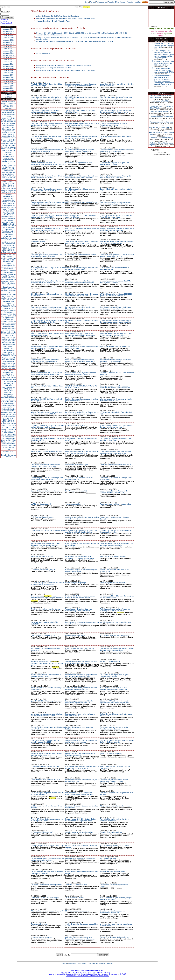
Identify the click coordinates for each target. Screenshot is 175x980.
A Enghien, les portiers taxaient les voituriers (116, 806)
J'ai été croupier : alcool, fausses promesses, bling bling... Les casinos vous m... (81, 689)
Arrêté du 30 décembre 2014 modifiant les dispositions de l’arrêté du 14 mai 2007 (9, 159)
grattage (161, 31)
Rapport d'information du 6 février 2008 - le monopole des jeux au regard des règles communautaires (9, 403)
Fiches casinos (101, 2)
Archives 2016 (8, 51)
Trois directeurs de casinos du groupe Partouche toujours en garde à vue (79, 610)
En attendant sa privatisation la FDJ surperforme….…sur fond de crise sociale (80, 557)
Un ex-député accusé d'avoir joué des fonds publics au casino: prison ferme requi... (116, 452)
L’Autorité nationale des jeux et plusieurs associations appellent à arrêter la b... (80, 150)
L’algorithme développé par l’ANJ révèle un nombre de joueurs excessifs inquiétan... (46, 98)
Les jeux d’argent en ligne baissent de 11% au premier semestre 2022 (82, 400)
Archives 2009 (8, 66)
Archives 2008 (8, 68)
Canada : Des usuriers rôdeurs (111, 832)
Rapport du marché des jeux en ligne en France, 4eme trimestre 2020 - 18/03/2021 (8, 105)
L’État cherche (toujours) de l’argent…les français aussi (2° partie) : (114, 164)
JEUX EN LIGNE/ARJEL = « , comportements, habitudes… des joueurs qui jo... (47, 663)
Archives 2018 (8, 47)
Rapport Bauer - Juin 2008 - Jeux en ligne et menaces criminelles (8, 382)
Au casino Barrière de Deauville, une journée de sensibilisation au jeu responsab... (117, 229)
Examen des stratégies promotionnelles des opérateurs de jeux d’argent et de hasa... (46, 308)
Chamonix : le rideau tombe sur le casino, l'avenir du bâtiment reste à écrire (164, 63)
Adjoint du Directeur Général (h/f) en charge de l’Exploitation (58, 16)
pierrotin (170, 28)
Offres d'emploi (120, 2)
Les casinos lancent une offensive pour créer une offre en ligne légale (116, 439)
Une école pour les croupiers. (41, 937)
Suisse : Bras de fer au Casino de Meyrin (114, 937)
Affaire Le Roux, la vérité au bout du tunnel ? (47, 911)
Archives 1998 (8, 90)
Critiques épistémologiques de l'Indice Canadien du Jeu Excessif (113, 124)
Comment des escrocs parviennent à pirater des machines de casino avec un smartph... (115, 321)
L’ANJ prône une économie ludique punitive (81, 255)
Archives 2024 (8, 33)
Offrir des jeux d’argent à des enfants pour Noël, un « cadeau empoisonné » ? (46, 137)
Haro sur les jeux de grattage (76, 583)
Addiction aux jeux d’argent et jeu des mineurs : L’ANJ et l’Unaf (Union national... (117, 242)
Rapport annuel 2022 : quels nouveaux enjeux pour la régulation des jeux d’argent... (47, 347)
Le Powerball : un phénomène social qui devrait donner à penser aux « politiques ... (117, 649)
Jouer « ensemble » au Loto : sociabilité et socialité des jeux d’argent (46, 675)
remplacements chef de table (160, 127)
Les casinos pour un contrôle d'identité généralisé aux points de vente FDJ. (79, 702)
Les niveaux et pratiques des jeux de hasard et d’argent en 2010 (9, 290)
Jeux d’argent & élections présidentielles (114, 635)
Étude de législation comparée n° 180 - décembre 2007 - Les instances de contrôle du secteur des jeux (8, 413)
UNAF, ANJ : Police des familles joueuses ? (115, 465)
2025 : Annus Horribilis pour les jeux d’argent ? (82, 202)
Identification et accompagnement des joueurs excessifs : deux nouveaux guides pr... (82, 295)
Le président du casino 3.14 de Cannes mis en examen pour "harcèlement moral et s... (82, 413)
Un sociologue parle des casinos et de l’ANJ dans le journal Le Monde (116, 282)
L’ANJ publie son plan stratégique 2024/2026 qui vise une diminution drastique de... (116, 295)
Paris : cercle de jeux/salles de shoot (113, 556)
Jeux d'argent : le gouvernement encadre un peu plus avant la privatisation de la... (81, 531)
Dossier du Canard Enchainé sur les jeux (45, 491)
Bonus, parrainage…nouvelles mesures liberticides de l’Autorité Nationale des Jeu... (115, 387)
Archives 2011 (8, 62)
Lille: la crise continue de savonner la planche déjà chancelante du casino (116, 400)
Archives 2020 (8, 42)
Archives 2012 (8, 60)
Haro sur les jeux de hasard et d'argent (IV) (115, 346)
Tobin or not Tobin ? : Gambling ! (111, 753)
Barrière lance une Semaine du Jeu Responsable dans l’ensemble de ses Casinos (47, 164)
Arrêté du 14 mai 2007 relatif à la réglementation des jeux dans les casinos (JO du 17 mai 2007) (9, 422)
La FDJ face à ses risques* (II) (76, 491)
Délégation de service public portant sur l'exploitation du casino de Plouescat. (64, 65)
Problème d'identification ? (6, 22)
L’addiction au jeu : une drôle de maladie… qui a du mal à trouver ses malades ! (116, 544)
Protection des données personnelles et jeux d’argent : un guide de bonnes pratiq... (81, 85)
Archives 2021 (8, 40)
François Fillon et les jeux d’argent (43, 635)
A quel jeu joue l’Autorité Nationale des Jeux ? (47, 452)
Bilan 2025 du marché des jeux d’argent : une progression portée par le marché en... (116, 98)
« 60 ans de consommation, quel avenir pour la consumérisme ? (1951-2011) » (82, 767)
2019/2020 (8, 97)
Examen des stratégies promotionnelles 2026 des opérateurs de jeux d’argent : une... (116, 111)
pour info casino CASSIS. (160, 101)
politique (160, 34)
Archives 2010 (8, 64)
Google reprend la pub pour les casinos (79, 832)
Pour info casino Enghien (160, 111)
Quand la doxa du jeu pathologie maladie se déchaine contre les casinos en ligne (81, 137)
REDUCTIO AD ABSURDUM (110, 661)
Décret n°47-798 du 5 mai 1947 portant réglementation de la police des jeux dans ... (116, 702)
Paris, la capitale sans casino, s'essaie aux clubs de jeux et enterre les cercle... (115, 610)
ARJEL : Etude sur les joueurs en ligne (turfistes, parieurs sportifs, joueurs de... (114, 689)
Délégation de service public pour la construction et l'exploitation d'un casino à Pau (66, 70)
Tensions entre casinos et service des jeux (46, 609)
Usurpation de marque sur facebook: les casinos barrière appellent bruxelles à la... (80, 282)
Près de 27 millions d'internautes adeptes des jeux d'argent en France (47, 820)
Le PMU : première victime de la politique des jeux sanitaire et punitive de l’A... (47, 150)
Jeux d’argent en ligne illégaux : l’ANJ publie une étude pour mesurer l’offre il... (116, 308)
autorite (154, 31)
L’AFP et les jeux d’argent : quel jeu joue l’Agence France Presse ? (114, 675)
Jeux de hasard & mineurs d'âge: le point (114, 845)
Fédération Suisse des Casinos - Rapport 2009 (9, 346)
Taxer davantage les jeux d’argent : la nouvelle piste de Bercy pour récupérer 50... (82, 242)
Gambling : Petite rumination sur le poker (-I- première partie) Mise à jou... (47, 754)
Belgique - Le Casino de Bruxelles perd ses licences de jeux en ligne (115, 531)
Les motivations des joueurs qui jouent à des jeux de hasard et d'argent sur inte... (81, 675)
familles (162, 36)
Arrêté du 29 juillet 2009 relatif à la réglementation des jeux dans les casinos (9, 353)
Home (87, 2)
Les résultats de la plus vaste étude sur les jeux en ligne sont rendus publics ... (48, 859)
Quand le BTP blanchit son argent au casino (47, 701)
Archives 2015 (8, 53)
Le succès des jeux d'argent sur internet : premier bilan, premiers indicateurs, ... (114, 780)
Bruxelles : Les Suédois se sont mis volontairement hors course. (113, 912)
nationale (168, 31)
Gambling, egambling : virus (75, 504)
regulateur (168, 34)
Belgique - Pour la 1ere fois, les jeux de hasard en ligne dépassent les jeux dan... (48, 426)
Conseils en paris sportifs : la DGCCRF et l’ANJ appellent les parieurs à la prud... (117, 256)
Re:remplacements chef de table (161, 117)
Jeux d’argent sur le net (108, 858)
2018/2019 (8, 95)
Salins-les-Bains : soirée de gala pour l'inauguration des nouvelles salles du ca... (80, 938)
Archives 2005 (8, 75)
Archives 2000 (8, 86)
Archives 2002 (8, 82)
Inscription (4, 20)
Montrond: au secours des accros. (77, 911)
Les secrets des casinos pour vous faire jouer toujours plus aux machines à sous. (47, 715)
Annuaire (130, 2)
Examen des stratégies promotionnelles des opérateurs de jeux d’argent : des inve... (115, 203)
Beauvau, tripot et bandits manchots (113, 583)
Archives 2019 (8, 44)
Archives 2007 (8, 71)
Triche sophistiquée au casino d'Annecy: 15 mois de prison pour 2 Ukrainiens (115, 177)
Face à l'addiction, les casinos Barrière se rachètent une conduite (115, 820)
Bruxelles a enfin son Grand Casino (113, 871)
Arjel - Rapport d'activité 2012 (9, 210)
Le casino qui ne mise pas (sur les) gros (45, 898)
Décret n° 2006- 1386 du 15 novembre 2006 (9, 448)
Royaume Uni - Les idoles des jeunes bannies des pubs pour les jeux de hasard (116, 426)
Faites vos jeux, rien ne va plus (42, 556)
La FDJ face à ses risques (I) (41, 504)
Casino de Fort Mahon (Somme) (161, 138)
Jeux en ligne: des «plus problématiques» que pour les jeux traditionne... (48, 597)
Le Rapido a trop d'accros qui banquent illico (47, 885)
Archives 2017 (8, 49)
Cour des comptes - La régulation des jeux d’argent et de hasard (8, 113)
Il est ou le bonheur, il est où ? (76, 425)
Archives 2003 (8, 79)
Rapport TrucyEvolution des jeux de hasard (9, 454)
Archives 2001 (8, 84)
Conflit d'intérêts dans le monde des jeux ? (46, 780)
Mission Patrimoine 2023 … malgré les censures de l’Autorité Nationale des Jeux (80, 334)
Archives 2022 (8, 38)
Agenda (111, 2)
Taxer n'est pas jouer (38, 242)
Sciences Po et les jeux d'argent (77, 465)
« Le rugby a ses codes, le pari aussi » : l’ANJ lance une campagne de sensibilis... (116, 334)
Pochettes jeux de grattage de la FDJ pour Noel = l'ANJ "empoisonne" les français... (82, 124)
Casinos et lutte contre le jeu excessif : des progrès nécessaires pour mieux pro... (81, 374)
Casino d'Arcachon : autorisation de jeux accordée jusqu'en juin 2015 (45, 741)
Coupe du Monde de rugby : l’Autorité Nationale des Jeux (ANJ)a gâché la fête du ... (48, 321)
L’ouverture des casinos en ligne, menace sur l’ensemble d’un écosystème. (116, 216)
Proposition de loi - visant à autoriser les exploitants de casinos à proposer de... (45, 360)
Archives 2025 (8, 31)
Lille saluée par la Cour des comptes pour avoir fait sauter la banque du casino (48, 479)
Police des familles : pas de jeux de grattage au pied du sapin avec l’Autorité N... (48, 216)
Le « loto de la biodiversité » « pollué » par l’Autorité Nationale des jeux (80, 308)
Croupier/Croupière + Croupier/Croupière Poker (53, 21)
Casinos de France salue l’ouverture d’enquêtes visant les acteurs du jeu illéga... (117, 150)
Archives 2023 (8, 36)
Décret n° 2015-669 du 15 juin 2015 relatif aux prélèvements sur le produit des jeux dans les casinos (8, 122)
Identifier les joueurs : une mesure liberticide (116, 622)
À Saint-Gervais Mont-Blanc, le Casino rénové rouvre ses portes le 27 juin (164, 70)
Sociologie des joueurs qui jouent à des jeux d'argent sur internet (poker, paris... (81, 662)
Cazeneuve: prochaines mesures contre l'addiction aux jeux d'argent (114, 728)
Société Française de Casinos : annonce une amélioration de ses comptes (81, 741)
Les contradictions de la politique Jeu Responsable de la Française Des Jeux (79, 794)
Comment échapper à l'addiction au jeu (45, 766)
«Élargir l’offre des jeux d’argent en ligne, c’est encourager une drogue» (47, 334)
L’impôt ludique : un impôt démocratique (79, 648)
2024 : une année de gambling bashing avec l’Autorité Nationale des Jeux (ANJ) (47, 190)
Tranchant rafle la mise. (39, 924)
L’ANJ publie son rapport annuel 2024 (79, 163)
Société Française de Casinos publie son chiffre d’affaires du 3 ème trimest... (117, 741)
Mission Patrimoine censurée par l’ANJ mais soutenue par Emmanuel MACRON (47, 413)
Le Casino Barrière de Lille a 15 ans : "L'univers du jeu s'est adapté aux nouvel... (48, 177)
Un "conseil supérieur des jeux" (42, 832)
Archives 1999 (8, 88)
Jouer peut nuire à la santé (75, 898)
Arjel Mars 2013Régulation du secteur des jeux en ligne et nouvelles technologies (8, 217)
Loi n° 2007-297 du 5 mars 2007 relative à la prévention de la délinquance (8, 430)
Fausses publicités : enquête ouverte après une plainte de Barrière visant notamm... (48, 203)
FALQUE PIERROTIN (158, 28)
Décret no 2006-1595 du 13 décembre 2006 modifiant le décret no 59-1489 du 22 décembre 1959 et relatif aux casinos (9, 439)
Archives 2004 (8, 77)
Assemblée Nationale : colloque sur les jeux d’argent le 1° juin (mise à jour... (115, 360)
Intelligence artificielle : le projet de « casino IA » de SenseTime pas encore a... (82, 452)
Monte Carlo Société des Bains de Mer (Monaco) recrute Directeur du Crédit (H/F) (66, 19)
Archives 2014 (8, 55)
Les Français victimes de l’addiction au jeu (80, 858)
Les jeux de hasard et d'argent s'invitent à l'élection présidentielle (80, 754)
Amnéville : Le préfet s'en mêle (76, 885)
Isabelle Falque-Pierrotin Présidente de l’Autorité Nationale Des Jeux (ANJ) (114, 492)
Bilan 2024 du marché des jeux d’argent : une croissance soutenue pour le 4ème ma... (81, 177)
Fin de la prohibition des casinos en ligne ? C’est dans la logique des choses (46, 229)
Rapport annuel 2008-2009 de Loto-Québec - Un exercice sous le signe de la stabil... (81, 820)
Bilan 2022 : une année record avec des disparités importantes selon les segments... (81, 360)
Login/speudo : (6, 7)
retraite (153, 34)
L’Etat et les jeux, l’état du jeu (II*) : (43, 570)
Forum (92, 2)
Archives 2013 (8, 57)
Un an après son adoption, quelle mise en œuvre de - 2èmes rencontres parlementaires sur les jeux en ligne (75, 41)
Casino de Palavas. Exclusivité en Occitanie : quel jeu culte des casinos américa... (47, 124)
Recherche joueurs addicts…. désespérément (116, 504)
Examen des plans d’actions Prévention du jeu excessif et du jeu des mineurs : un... (47, 282)
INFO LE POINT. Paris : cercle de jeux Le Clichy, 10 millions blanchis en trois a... (80, 597)
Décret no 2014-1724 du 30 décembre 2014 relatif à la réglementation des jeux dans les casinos (9, 185)
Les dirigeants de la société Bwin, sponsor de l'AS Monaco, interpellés (47, 872)
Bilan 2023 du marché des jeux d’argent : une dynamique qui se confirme (81, 269)
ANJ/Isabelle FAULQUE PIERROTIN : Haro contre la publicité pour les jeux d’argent (46, 374)
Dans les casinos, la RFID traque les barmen (47, 845)
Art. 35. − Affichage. (43, 53)
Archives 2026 (8, 29)
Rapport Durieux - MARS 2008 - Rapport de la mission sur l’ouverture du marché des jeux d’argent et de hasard (8, 392)
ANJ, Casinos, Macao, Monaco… (43, 517)
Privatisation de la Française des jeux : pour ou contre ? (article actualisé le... (82, 623)
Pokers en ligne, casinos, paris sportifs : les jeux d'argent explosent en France (46, 256)
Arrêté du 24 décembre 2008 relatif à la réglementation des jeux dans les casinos (9, 374)
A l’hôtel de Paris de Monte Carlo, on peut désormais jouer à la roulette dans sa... (46, 544)
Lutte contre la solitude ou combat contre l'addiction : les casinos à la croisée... (45, 466)
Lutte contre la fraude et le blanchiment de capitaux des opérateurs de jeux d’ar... (46, 111)
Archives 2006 (8, 73)
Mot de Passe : (6, 12)
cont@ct (138, 2)
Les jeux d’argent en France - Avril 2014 (8, 192)
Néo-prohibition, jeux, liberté (75, 635)
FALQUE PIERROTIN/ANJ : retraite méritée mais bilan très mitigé (164, 45)
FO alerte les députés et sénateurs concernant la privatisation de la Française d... (47, 584)
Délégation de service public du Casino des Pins (54, 68)
